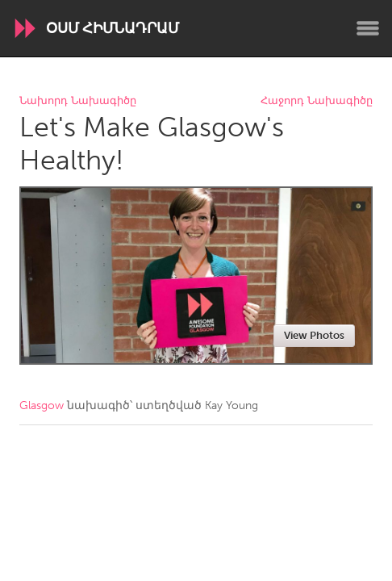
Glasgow (42, 405)
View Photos (314, 335)
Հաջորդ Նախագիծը (317, 101)
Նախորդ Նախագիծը (78, 101)
